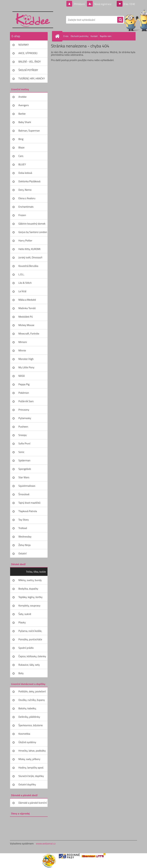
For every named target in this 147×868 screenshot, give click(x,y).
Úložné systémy (27, 742)
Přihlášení (79, 4)
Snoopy (23, 435)
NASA (22, 376)
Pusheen (23, 427)
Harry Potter (25, 240)
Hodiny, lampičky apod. (31, 768)
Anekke (22, 97)
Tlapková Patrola (28, 511)
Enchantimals (26, 207)
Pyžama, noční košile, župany (30, 632)
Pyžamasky (25, 418)
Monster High (26, 359)
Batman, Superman (29, 131)
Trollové (23, 528)
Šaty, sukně (25, 614)
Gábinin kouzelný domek (32, 224)
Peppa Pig (24, 384)
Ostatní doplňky (27, 784)
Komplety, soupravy (29, 605)
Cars (21, 156)
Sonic (21, 452)
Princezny (24, 410)
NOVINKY (24, 45)
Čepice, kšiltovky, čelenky (32, 656)
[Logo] (33, 20)
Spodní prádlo (26, 648)
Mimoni (23, 342)
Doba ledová (25, 173)
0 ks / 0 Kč (129, 4)
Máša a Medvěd (27, 300)
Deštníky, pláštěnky (29, 717)
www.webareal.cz (46, 843)
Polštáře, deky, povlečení (32, 691)
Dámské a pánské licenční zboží (33, 804)
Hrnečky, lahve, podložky (32, 751)
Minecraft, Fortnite (29, 334)
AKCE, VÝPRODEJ (28, 53)
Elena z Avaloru (27, 198)
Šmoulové (24, 494)
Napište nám (106, 36)
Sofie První (24, 443)
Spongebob (25, 469)
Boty (21, 673)
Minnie (22, 350)
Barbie (22, 114)
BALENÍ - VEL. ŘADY (30, 62)
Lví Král (22, 291)
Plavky (22, 622)
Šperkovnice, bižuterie (31, 725)
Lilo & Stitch (25, 283)
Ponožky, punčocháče (30, 639)
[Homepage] (58, 36)
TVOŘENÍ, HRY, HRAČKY (32, 78)
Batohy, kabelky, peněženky (27, 709)
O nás (66, 36)
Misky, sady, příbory (29, 759)
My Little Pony (26, 367)
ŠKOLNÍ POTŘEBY (28, 70)
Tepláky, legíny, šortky (30, 597)
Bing (21, 139)
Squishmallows (27, 486)
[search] (120, 20)
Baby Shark (25, 122)
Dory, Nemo (25, 190)
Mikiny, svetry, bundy (30, 580)
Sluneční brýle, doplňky (31, 776)
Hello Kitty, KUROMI (29, 249)
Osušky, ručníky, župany (32, 700)
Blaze (21, 147)
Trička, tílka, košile (36, 572)
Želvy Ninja (24, 545)
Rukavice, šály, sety (29, 665)
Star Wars (24, 477)
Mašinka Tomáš (27, 308)
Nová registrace (103, 4)
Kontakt (94, 36)
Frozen (22, 215)
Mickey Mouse (26, 325)
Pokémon (24, 393)
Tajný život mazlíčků (29, 503)
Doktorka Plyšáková (29, 181)
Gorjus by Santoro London (33, 232)
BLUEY (22, 164)
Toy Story (24, 520)
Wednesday (25, 536)
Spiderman (24, 460)
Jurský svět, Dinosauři (30, 257)
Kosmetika (24, 734)
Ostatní (22, 553)
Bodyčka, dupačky (28, 589)
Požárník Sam (26, 401)
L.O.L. (21, 274)
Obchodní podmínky (79, 36)
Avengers (24, 105)
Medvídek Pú (26, 317)
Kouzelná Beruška (28, 266)
